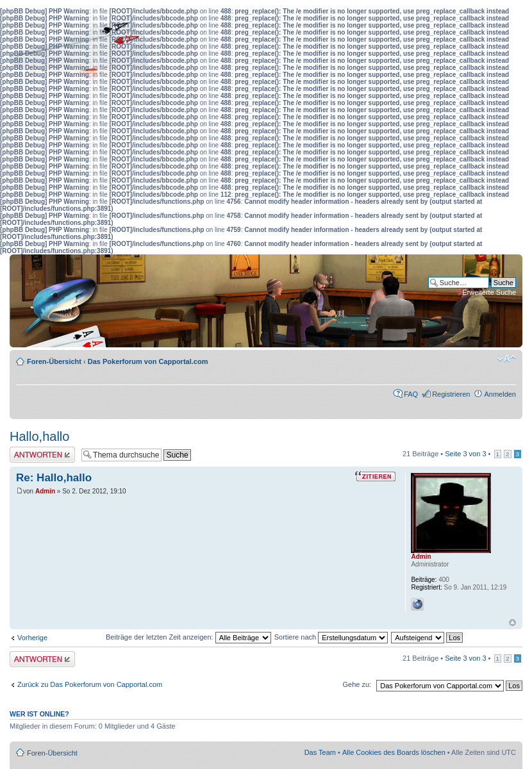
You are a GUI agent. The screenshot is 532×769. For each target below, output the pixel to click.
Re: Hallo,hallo (54, 478)
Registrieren (451, 394)
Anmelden (500, 394)
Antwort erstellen (42, 455)
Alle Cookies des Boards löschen (394, 752)
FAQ (411, 394)
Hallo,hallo (39, 436)
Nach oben (512, 623)
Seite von (465, 454)
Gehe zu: (357, 684)
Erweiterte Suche (489, 292)
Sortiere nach (331, 637)
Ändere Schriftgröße (507, 359)
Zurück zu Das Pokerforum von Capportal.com (90, 684)
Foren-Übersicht (54, 361)
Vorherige (32, 638)
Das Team (320, 752)
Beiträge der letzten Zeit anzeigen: (188, 637)
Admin (45, 491)
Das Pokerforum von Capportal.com (148, 361)
